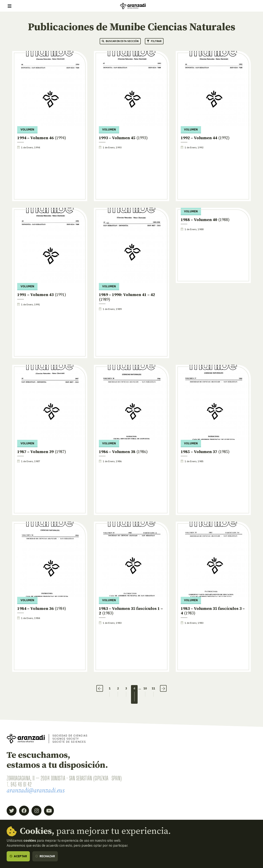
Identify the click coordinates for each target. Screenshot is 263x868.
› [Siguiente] (164, 688)
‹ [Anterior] (100, 688)
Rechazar (45, 856)
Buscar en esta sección (120, 41)
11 (154, 688)
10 (145, 688)
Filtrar (154, 41)
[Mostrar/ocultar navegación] (10, 6)
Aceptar (18, 856)
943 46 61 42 (21, 785)
